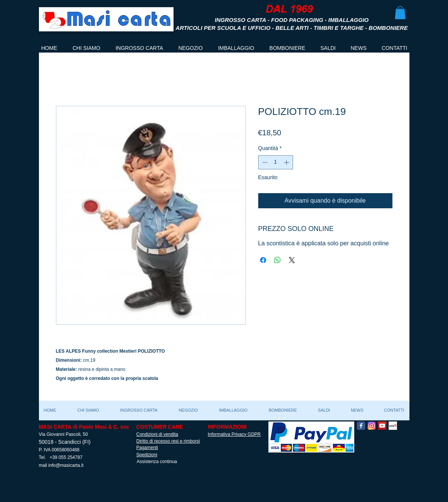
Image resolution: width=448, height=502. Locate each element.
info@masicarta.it (66, 465)
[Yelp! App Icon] (393, 426)
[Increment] (287, 162)
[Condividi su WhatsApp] (277, 260)
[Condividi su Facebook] (263, 260)
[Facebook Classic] (361, 426)
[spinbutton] (276, 162)
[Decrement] (264, 162)
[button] (400, 13)
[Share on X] (292, 260)
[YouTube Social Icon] (382, 426)
